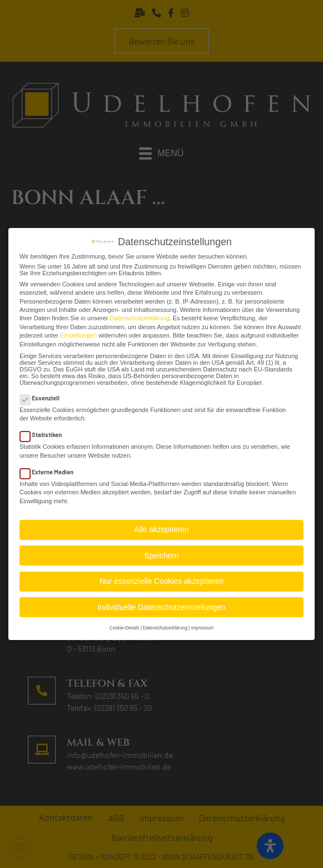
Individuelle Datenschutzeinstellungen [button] (161, 602)
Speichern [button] (161, 550)
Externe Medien (50, 466)
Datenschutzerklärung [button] (165, 623)
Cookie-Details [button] (124, 623)
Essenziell (43, 392)
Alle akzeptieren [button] (161, 524)
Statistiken (44, 430)
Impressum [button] (202, 623)
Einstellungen (79, 330)
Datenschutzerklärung (140, 313)
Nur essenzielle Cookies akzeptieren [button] (161, 576)
